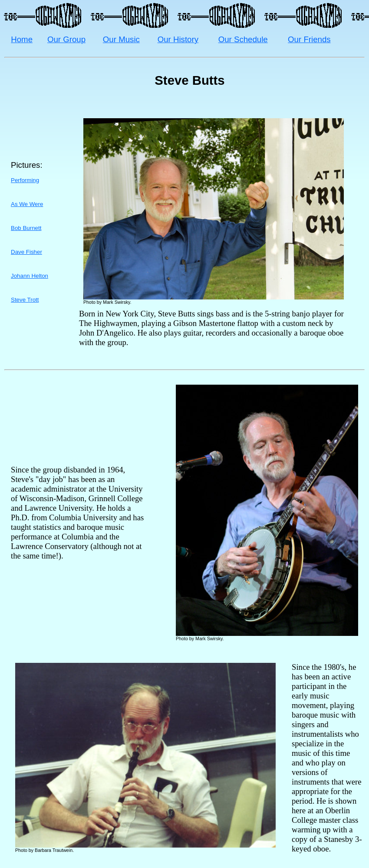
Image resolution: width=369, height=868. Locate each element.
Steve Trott (25, 300)
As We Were (27, 204)
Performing (25, 180)
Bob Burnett (26, 228)
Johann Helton (30, 276)
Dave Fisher (26, 252)
